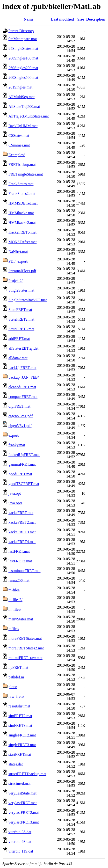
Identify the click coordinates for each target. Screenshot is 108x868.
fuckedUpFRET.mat (24, 455)
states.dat (16, 764)
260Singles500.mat (23, 77)
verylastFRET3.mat (24, 822)
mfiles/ (14, 629)
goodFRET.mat (20, 474)
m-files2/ (15, 600)
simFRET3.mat (20, 725)
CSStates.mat (19, 136)
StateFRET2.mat (21, 319)
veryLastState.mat (22, 793)
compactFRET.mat (23, 397)
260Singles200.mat (23, 68)
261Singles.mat (20, 87)
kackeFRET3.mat (22, 532)
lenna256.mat (19, 580)
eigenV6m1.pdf (21, 416)
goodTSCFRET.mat (24, 484)
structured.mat (20, 783)
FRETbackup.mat (22, 165)
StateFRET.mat (20, 310)
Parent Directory (21, 31)
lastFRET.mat (19, 551)
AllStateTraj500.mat (24, 107)
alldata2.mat (18, 358)
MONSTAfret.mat (22, 242)
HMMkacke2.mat (22, 223)
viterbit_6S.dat (20, 842)
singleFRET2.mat (22, 735)
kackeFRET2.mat (22, 522)
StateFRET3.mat (21, 329)
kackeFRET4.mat (22, 542)
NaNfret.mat (18, 252)
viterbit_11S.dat (21, 851)
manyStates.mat (21, 619)
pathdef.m (16, 677)
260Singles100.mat (23, 58)
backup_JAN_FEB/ (24, 377)
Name (29, 19)
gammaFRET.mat (22, 464)
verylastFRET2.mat (24, 813)
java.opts (15, 503)
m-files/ (14, 590)
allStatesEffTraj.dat (23, 348)
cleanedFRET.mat (22, 387)
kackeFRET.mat (21, 513)
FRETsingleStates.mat (26, 174)
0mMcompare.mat (23, 39)
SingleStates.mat (21, 290)
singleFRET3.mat (22, 745)
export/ (14, 435)
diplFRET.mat (19, 406)
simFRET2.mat (20, 716)
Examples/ (17, 155)
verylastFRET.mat (23, 803)
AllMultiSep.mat (22, 97)
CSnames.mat (19, 145)
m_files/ (15, 609)
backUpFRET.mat (22, 368)
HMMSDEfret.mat (23, 203)
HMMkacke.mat (21, 213)
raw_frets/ (16, 696)
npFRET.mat (18, 667)
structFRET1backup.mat (27, 774)
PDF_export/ (18, 261)
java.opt (15, 493)
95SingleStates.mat (23, 48)
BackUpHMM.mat (23, 126)
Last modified (62, 19)
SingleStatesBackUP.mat (28, 300)
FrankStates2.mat (22, 194)
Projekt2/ (16, 281)
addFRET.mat (19, 339)
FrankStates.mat (21, 184)
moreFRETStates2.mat (26, 648)
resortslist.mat (19, 706)
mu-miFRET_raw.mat (25, 658)
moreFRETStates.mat (25, 638)
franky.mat (17, 445)
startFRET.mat (20, 754)
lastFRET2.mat (20, 561)
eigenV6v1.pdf (20, 426)
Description (96, 19)
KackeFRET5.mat (22, 232)
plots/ (13, 687)
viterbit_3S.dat (20, 832)
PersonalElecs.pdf (22, 271)
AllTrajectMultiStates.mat (29, 116)
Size (81, 19)
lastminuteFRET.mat (25, 571)
